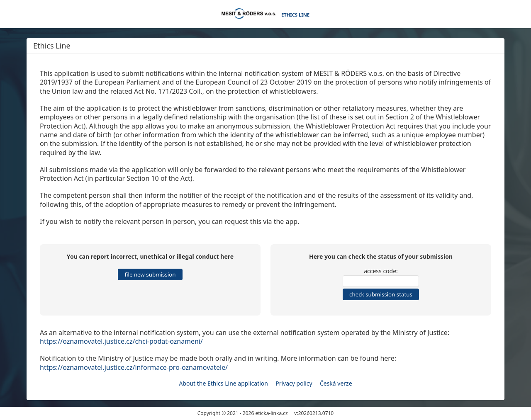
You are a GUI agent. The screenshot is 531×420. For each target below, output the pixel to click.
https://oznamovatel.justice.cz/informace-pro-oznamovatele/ (134, 367)
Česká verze (336, 383)
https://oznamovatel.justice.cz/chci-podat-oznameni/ (121, 341)
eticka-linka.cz (271, 413)
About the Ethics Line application (223, 383)
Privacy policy (294, 383)
